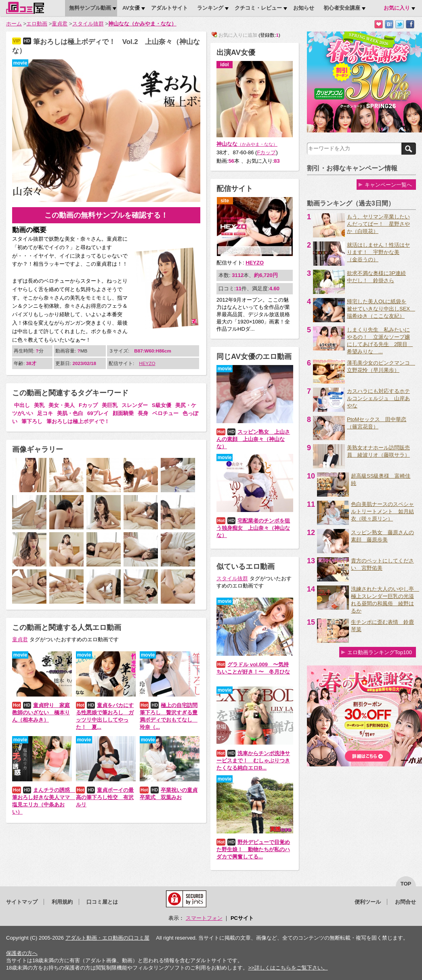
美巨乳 (110, 405)
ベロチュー (165, 413)
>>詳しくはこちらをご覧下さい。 (288, 968)
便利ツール (368, 902)
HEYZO (147, 363)
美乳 (39, 405)
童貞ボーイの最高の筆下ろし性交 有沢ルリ (105, 797)
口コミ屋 (25, 8)
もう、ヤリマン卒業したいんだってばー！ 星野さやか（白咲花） (378, 224)
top (406, 884)
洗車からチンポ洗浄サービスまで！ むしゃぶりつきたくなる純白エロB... (253, 761)
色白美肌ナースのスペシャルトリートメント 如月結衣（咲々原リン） (382, 511)
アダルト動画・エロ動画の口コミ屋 (107, 938)
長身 (143, 413)
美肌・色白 (70, 413)
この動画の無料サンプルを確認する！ (106, 215)
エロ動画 (37, 24)
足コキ (45, 413)
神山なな (247, 144)
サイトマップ (22, 902)
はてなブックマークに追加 (389, 24)
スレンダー (135, 405)
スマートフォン (204, 918)
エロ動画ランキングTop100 (380, 652)
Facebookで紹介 (410, 24)
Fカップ (88, 405)
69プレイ (98, 413)
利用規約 (62, 902)
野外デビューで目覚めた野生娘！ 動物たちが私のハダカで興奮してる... (253, 849)
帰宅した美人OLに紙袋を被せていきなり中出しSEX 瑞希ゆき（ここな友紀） (381, 309)
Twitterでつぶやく (400, 24)
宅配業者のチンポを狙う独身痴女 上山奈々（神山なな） (253, 528)
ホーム (14, 24)
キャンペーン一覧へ (388, 185)
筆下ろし (32, 421)
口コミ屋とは (102, 902)
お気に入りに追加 (379, 24)
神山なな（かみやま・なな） (142, 24)
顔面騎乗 (123, 413)
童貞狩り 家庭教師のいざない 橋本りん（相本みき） (41, 712)
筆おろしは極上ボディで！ (78, 421)
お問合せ (405, 902)
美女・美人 (62, 405)
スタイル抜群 (88, 24)
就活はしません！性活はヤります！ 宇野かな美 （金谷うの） (378, 252)
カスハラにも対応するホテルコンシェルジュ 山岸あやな (378, 398)
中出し (22, 405)
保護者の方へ (22, 953)
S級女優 (162, 405)
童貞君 (60, 24)
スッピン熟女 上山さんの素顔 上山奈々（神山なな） (253, 439)
